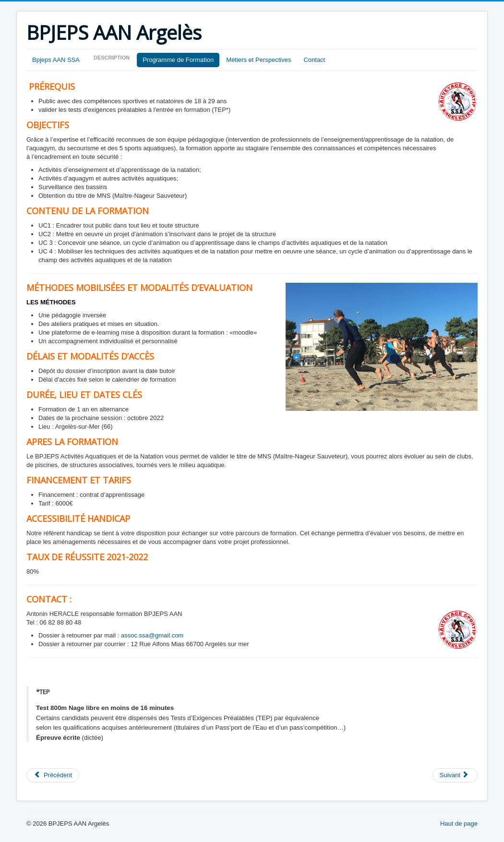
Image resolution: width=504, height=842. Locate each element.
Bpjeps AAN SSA (56, 60)
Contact (314, 60)
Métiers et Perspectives (258, 60)
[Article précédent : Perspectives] (53, 775)
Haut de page (459, 824)
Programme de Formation (178, 60)
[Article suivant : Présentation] (455, 775)
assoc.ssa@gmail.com (152, 635)
